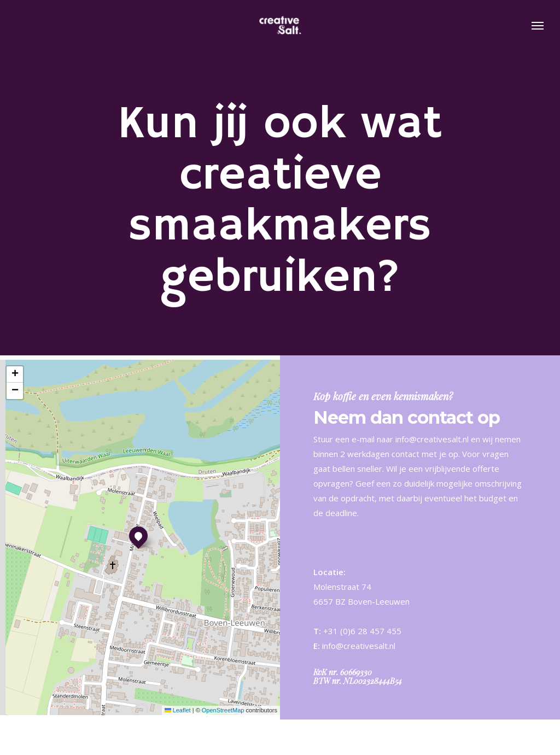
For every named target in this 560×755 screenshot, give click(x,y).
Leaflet (178, 710)
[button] (538, 26)
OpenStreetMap (223, 710)
